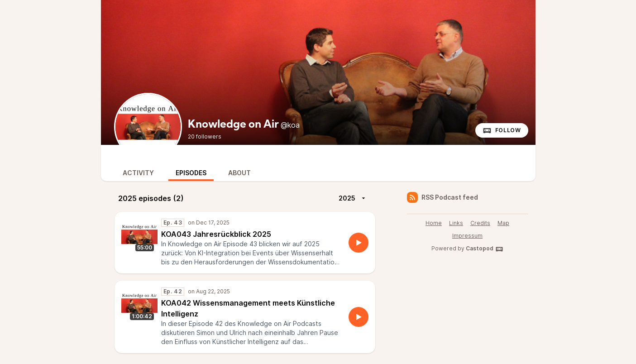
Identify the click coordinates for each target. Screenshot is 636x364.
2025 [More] (353, 198)
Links (456, 223)
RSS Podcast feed (442, 197)
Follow (502, 130)
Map (503, 223)
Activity (138, 173)
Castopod (485, 249)
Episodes (191, 173)
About (239, 173)
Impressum (467, 236)
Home (434, 223)
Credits (480, 223)
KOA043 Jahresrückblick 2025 (216, 234)
